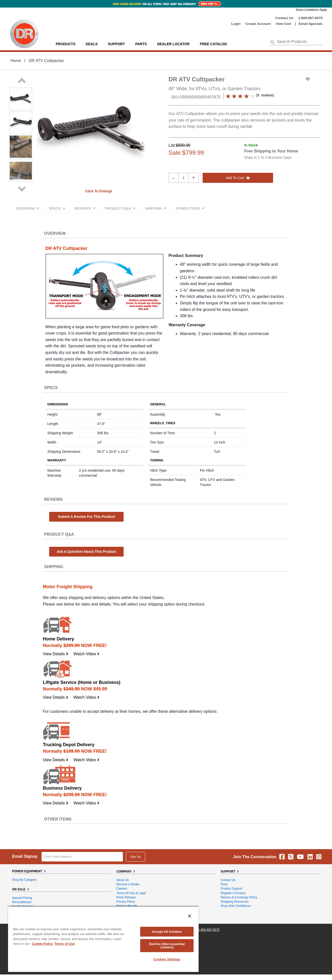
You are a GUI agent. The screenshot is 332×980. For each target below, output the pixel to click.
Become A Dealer (128, 884)
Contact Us (284, 18)
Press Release (126, 897)
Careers (122, 889)
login (236, 24)
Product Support (232, 889)
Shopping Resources (235, 902)
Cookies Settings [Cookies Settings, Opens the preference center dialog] (167, 959)
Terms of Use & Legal (131, 893)
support (116, 44)
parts (141, 44)
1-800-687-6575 (310, 18)
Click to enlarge (99, 191)
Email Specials (311, 24)
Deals (92, 44)
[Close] (190, 916)
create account (258, 24)
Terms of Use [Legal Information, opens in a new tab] (65, 944)
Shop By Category (24, 880)
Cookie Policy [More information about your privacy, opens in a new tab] (42, 944)
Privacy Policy (126, 902)
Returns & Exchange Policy (239, 897)
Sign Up (136, 857)
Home (16, 61)
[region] (103, 939)
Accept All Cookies (167, 932)
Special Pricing (22, 898)
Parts (224, 884)
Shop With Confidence (236, 906)
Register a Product (233, 893)
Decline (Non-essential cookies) (167, 946)
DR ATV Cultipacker (47, 61)
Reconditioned (22, 902)
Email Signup (25, 856)
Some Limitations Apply (311, 10)
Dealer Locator (173, 44)
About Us (122, 880)
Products (66, 44)
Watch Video (87, 654)
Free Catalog (213, 44)
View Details (56, 654)
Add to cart (238, 178)
